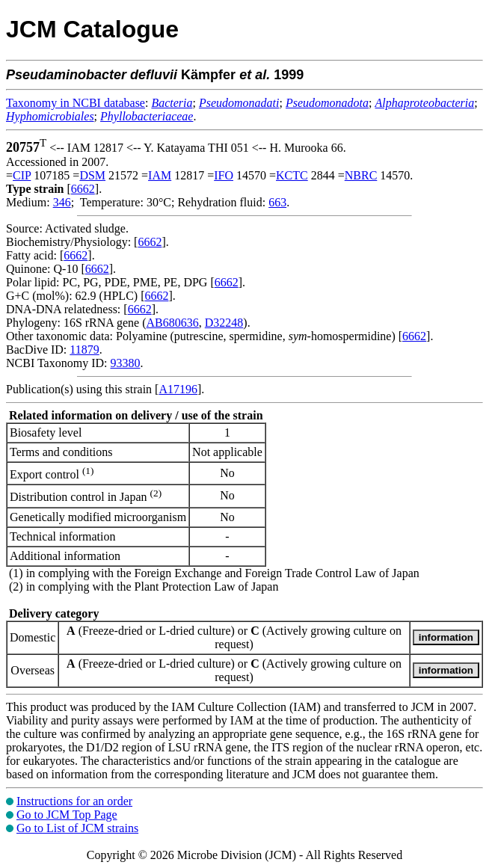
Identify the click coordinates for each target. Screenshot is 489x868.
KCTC (292, 175)
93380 (125, 363)
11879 (84, 350)
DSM (92, 175)
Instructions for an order (74, 801)
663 (277, 202)
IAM (160, 175)
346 (62, 202)
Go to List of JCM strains (77, 828)
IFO (224, 175)
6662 (83, 189)
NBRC (361, 175)
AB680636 (173, 323)
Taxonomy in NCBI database (76, 103)
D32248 (224, 323)
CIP (22, 175)
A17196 (178, 389)
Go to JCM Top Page (67, 815)
